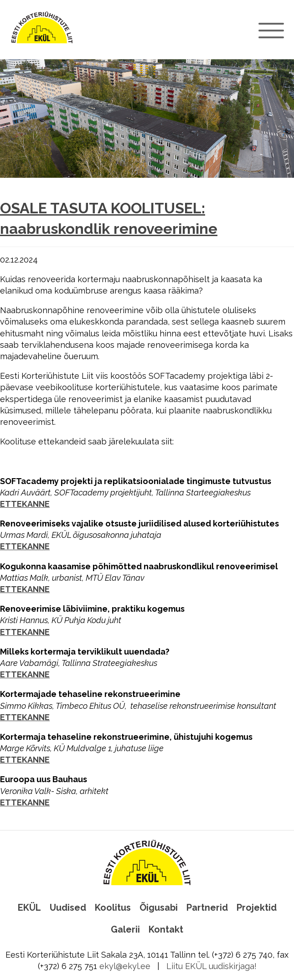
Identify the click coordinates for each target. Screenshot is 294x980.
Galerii (125, 929)
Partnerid (207, 908)
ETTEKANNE (25, 504)
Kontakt (166, 929)
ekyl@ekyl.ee (125, 966)
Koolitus (113, 908)
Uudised (68, 908)
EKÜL (29, 908)
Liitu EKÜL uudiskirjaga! (211, 966)
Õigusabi (159, 908)
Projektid (257, 908)
